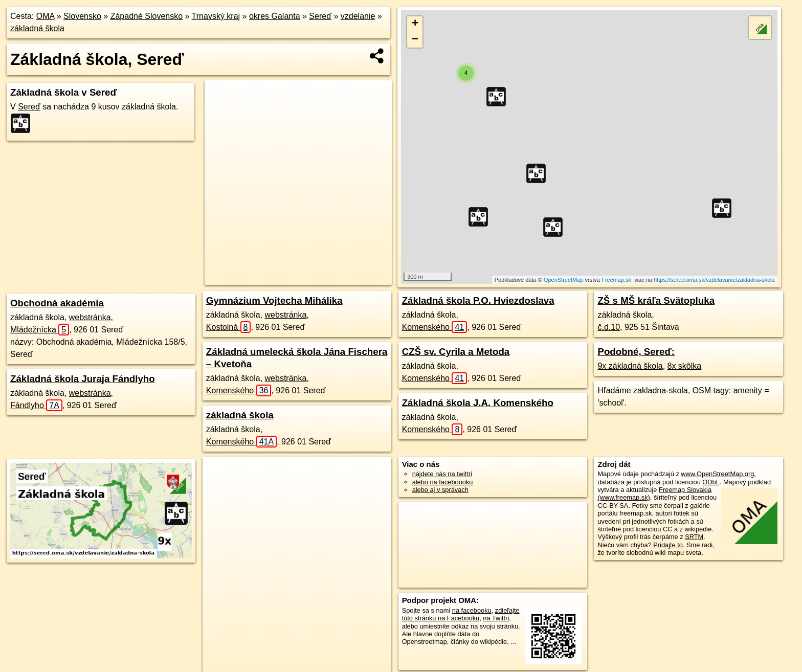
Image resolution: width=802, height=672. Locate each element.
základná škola (37, 28)
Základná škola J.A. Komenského (478, 403)
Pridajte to (668, 545)
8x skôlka (685, 366)
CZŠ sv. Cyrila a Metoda (456, 352)
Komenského (239, 390)
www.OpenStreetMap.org (717, 474)
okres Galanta (275, 16)
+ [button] (415, 24)
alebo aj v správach (440, 490)
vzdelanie (358, 16)
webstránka (90, 317)
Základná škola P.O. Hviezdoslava (478, 300)
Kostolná (229, 327)
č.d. (609, 327)
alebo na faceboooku (443, 482)
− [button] (415, 40)
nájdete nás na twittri (442, 474)
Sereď (320, 16)
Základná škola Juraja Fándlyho (83, 379)
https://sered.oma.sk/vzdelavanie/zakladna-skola (714, 280)
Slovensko (82, 16)
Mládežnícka (40, 330)
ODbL (711, 482)
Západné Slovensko (147, 16)
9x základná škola (630, 366)
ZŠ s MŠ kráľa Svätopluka (656, 300)
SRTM (694, 537)
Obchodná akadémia (57, 303)
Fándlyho (36, 405)
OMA (46, 16)
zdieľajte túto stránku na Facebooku (461, 614)
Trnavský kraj (216, 16)
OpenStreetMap (564, 280)
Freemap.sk (616, 280)
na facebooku (472, 610)
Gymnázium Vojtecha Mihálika (274, 300)
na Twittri (496, 618)
